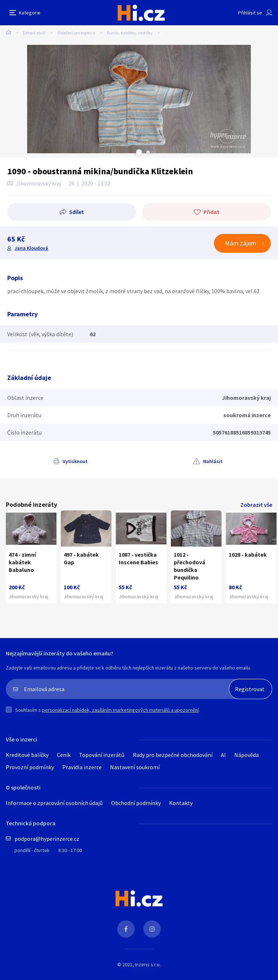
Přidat (211, 212)
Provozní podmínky (30, 767)
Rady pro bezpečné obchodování (173, 755)
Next (148, 152)
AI (223, 755)
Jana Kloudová (31, 248)
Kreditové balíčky (27, 755)
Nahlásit (213, 461)
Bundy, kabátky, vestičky (130, 33)
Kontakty (181, 803)
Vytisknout (75, 461)
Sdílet (77, 212)
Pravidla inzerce (82, 767)
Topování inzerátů (102, 755)
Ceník (64, 755)
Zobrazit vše (256, 505)
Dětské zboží (34, 33)
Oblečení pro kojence (76, 33)
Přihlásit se (250, 13)
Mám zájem (241, 243)
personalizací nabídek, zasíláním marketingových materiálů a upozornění (120, 710)
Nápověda (247, 755)
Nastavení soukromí (135, 767)
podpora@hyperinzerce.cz (47, 839)
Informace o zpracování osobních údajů (54, 803)
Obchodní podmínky (136, 803)
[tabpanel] (139, 99)
